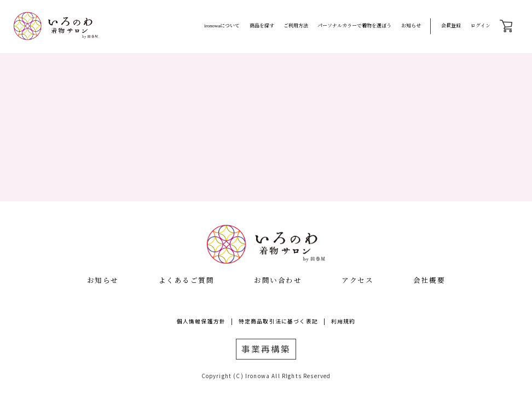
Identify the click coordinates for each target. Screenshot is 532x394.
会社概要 (429, 280)
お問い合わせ (278, 280)
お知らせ (411, 25)
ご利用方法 (296, 25)
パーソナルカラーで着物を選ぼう (354, 25)
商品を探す (262, 25)
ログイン (481, 25)
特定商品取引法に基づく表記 (278, 321)
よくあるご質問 (187, 280)
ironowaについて (222, 25)
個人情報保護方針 (201, 321)
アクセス (357, 280)
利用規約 (343, 321)
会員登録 (451, 25)
